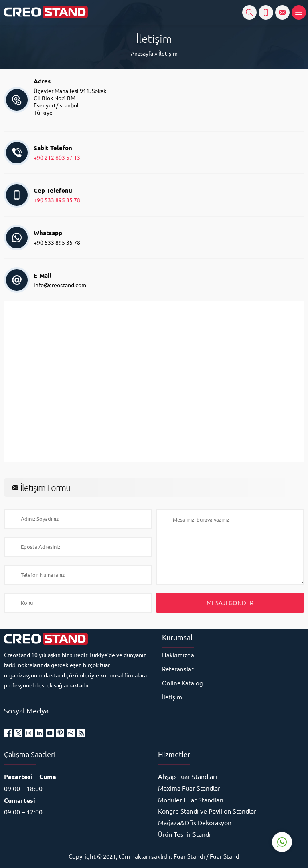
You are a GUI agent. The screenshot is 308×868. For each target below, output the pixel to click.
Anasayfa (142, 53)
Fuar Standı (189, 856)
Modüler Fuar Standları (191, 800)
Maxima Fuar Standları (190, 788)
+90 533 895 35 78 (57, 200)
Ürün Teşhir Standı (184, 834)
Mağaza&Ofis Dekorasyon (195, 822)
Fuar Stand (225, 856)
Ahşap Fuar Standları (187, 776)
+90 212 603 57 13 (57, 157)
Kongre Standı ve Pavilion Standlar (207, 811)
